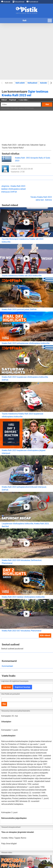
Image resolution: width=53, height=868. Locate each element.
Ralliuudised (32, 83)
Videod (4, 100)
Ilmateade (6, 2)
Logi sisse (7, 687)
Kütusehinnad (18, 2)
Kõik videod (45, 635)
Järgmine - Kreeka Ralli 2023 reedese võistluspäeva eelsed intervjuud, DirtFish (13, 189)
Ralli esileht (20, 83)
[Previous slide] (2, 83)
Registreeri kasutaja (23, 687)
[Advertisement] (26, 51)
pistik (18, 166)
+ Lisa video (23, 100)
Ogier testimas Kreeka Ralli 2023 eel (25, 93)
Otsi (47, 104)
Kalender (44, 83)
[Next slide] (51, 83)
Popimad (13, 100)
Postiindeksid (32, 2)
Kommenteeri (7, 666)
